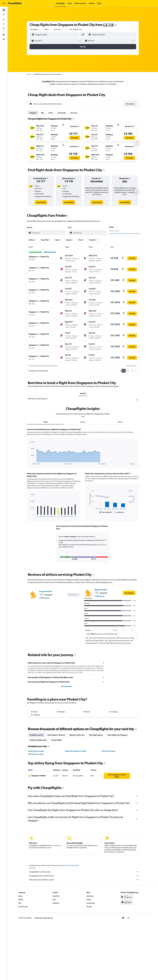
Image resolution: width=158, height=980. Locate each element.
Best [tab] (42, 113)
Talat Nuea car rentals (36, 754)
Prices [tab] (46, 422)
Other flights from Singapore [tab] (118, 735)
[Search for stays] (4, 15)
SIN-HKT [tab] (83, 394)
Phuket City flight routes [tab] (38, 740)
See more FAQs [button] (66, 686)
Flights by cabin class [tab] (77, 735)
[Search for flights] (4, 10)
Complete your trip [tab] (36, 735)
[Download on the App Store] (127, 904)
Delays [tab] (120, 422)
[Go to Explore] (4, 28)
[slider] (139, 234)
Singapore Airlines (46, 591)
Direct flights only (76, 29)
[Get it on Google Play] (127, 899)
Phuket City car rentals (36, 751)
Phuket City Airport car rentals (75, 751)
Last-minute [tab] (62, 113)
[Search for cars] (4, 19)
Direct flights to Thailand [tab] (56, 735)
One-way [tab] (74, 113)
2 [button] (128, 371)
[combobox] (35, 29)
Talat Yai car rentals (108, 751)
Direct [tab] (51, 113)
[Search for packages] (4, 24)
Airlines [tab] (83, 422)
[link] (41, 202)
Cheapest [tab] (33, 113)
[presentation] (116, 25)
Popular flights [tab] (56, 740)
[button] (4, 3)
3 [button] (132, 371)
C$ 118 (108, 25)
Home (29, 74)
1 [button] (124, 371)
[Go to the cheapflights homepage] (16, 3)
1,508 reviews (44, 598)
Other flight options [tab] (96, 735)
